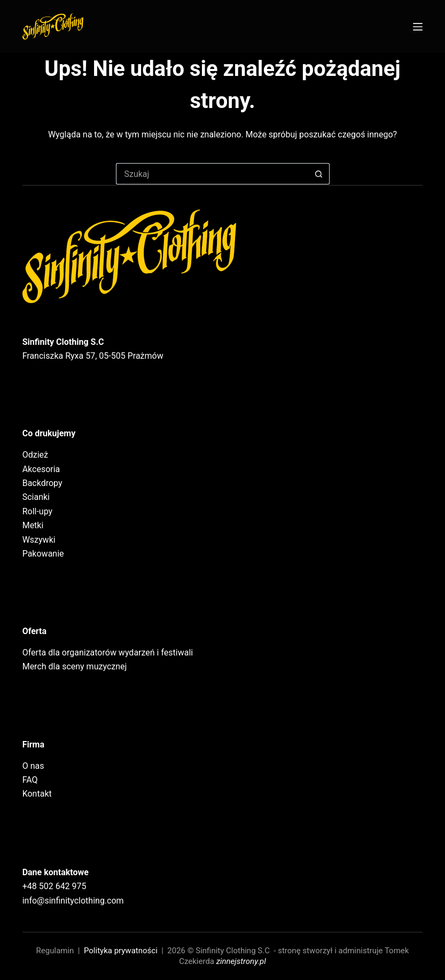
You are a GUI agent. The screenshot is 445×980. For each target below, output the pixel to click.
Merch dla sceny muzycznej (75, 666)
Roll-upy (37, 511)
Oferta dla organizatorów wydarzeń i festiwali (108, 653)
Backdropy (42, 483)
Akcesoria (41, 469)
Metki (33, 525)
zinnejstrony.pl (241, 961)
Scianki (36, 497)
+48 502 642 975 (54, 886)
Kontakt (37, 794)
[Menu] (418, 27)
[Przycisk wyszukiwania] (319, 174)
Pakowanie (43, 554)
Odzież (35, 455)
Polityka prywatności (121, 951)
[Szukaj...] (212, 174)
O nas (33, 766)
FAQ (30, 780)
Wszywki (39, 540)
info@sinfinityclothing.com (73, 901)
